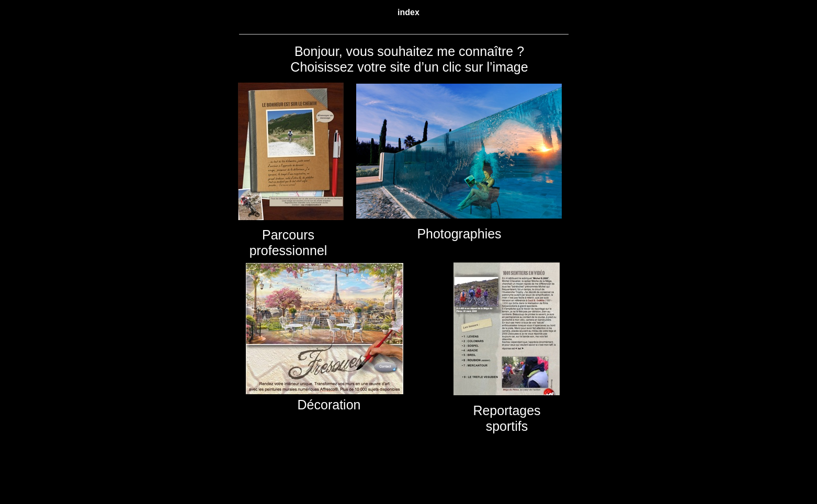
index (408, 12)
